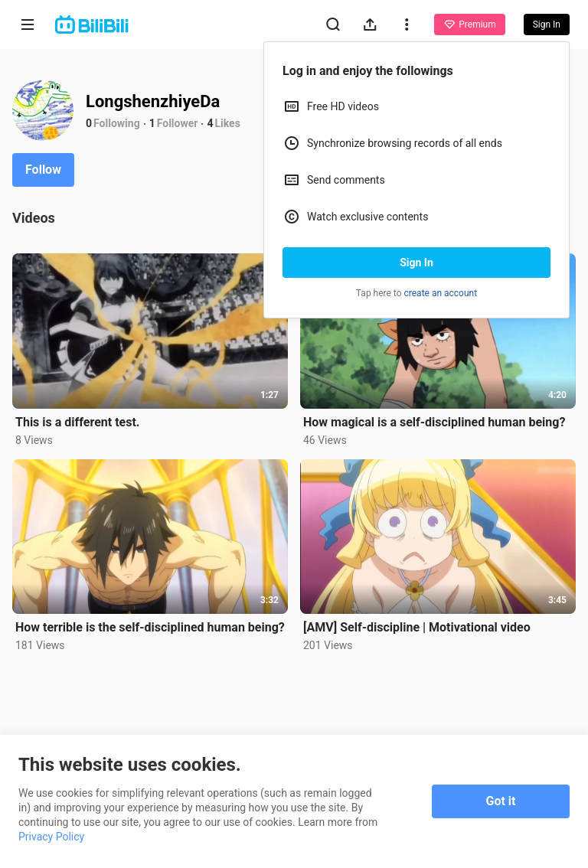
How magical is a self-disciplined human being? (434, 422)
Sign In (416, 263)
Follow (43, 170)
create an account (441, 293)
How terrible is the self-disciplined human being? (150, 627)
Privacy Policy (51, 837)
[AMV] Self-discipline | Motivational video (417, 627)
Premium (469, 24)
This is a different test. (77, 422)
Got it (501, 801)
